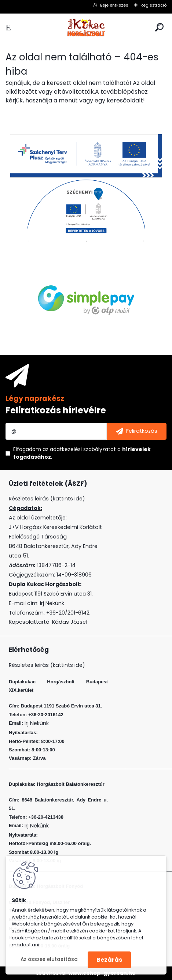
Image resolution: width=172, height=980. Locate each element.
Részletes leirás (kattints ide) (47, 665)
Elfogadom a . (82, 453)
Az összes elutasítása (49, 959)
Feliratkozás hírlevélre (56, 410)
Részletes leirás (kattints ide (46, 499)
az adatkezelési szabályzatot (79, 449)
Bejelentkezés (114, 5)
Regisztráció (153, 5)
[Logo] (86, 28)
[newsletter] (137, 431)
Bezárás (109, 960)
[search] (159, 27)
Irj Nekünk (52, 603)
